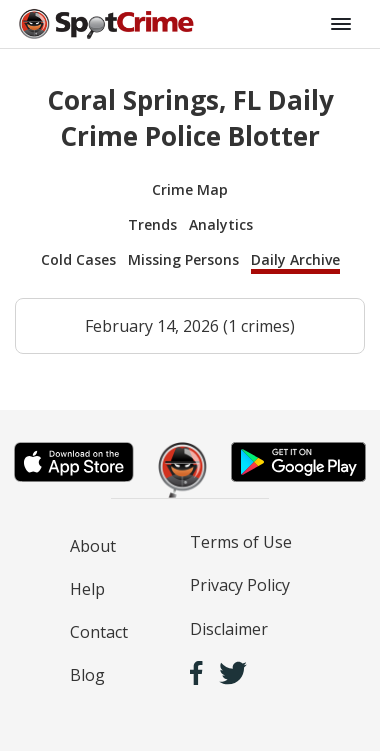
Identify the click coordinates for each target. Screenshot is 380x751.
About (93, 546)
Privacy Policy (240, 585)
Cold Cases (78, 259)
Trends (152, 224)
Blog (87, 675)
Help (87, 589)
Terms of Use (241, 542)
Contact (99, 632)
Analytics (221, 224)
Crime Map (190, 189)
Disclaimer (229, 629)
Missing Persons (183, 259)
